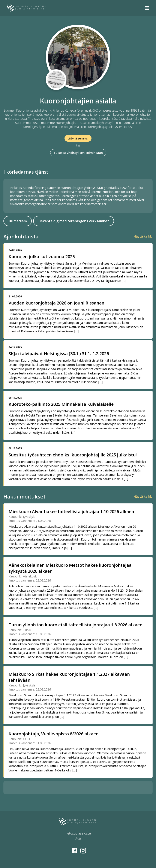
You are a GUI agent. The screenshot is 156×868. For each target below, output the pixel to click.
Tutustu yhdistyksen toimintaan (78, 153)
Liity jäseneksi (78, 138)
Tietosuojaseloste (78, 833)
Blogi (78, 838)
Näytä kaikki (143, 236)
